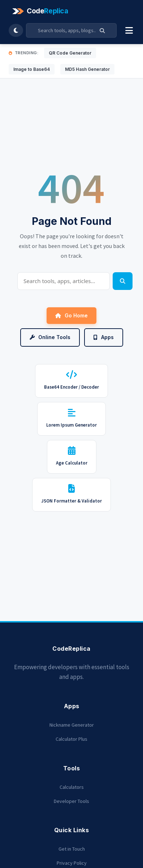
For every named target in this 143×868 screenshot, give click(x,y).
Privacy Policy (72, 863)
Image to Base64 (32, 69)
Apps (104, 337)
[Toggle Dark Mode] (16, 30)
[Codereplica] (41, 11)
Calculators (72, 787)
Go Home (71, 315)
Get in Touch (72, 849)
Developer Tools (71, 801)
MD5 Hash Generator (87, 69)
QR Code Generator (70, 53)
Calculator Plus (71, 739)
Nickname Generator (72, 725)
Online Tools (50, 337)
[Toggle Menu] (129, 30)
